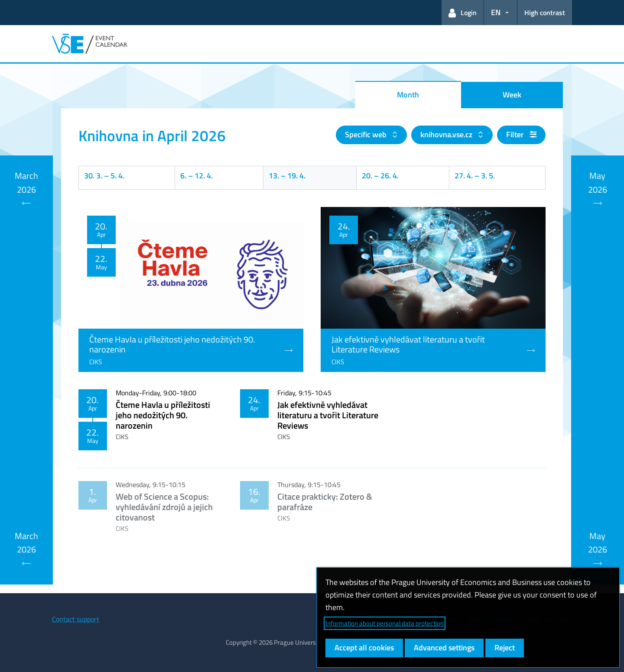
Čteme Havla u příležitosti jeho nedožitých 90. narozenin (163, 415)
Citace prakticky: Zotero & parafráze (325, 502)
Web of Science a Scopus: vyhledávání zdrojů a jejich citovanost (164, 507)
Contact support (76, 619)
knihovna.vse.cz (447, 134)
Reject (505, 648)
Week (512, 95)
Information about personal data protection (385, 623)
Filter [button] (521, 134)
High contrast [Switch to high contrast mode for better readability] (545, 13)
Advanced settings (444, 648)
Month (408, 95)
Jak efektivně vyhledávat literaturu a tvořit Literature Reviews (328, 415)
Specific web (367, 134)
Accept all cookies (364, 648)
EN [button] (496, 12)
